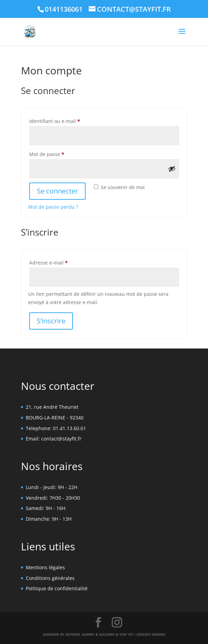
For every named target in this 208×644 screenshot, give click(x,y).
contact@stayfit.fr (61, 439)
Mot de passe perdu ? (53, 207)
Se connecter (57, 191)
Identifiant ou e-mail (67, 120)
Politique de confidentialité (57, 588)
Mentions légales (45, 567)
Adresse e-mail (61, 262)
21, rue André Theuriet (52, 407)
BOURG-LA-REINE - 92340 (55, 418)
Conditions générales (50, 578)
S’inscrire (51, 321)
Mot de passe (59, 153)
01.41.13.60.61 (69, 428)
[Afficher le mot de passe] (172, 169)
